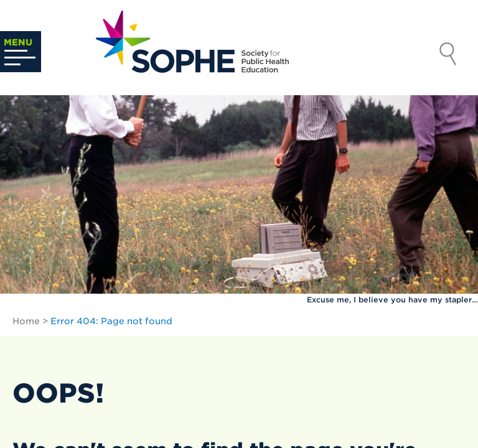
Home (26, 321)
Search (448, 55)
